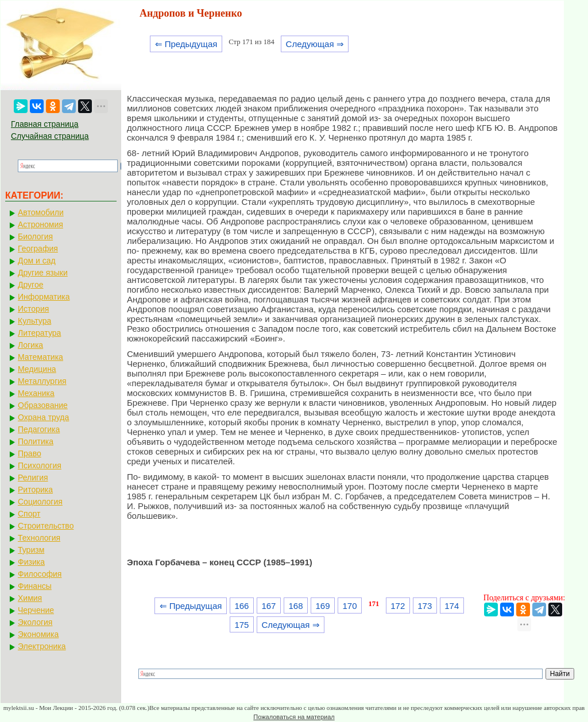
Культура (34, 321)
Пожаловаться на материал (294, 717)
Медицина (37, 369)
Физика (31, 562)
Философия (40, 574)
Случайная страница (50, 136)
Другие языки (43, 273)
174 (452, 606)
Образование (43, 405)
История (33, 309)
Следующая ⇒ (315, 44)
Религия (33, 478)
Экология (35, 622)
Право (30, 453)
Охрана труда (43, 417)
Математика (40, 357)
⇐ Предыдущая (186, 44)
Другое (30, 285)
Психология (40, 465)
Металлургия (42, 381)
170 (350, 606)
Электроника (42, 646)
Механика (36, 393)
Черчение (36, 610)
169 (323, 606)
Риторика (35, 490)
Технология (39, 538)
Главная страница (45, 124)
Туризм (31, 550)
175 (241, 625)
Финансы (35, 586)
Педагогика (39, 429)
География (38, 249)
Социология (40, 502)
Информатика (44, 297)
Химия (30, 598)
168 (295, 606)
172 (398, 606)
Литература (39, 333)
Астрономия (40, 224)
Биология (35, 236)
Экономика (38, 634)
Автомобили (41, 212)
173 (425, 606)
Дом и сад (37, 261)
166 (241, 606)
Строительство (46, 526)
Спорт (29, 514)
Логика (30, 345)
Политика (36, 441)
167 (268, 606)
